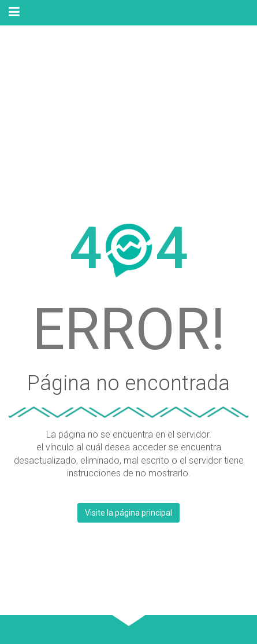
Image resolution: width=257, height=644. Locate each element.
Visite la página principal (128, 513)
